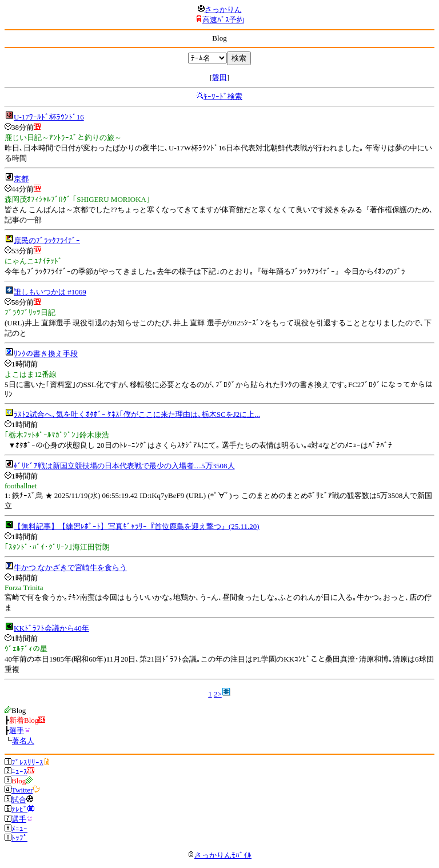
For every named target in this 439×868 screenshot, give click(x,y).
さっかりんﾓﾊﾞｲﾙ (219, 855)
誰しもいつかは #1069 (50, 292)
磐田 (219, 77)
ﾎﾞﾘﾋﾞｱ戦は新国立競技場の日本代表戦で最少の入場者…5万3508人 (124, 466)
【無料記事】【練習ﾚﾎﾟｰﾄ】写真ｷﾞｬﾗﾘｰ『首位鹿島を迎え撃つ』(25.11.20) (137, 526)
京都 (21, 179)
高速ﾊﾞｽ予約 (223, 20)
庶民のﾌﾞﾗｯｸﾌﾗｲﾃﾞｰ (47, 240)
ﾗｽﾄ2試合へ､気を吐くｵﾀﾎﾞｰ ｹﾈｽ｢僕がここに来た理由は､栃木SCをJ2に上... (137, 414)
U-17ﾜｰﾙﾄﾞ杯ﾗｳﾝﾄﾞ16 (49, 117)
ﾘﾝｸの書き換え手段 (46, 354)
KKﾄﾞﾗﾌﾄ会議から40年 (51, 628)
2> (218, 694)
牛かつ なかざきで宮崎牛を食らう (70, 568)
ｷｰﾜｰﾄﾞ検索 (223, 96)
